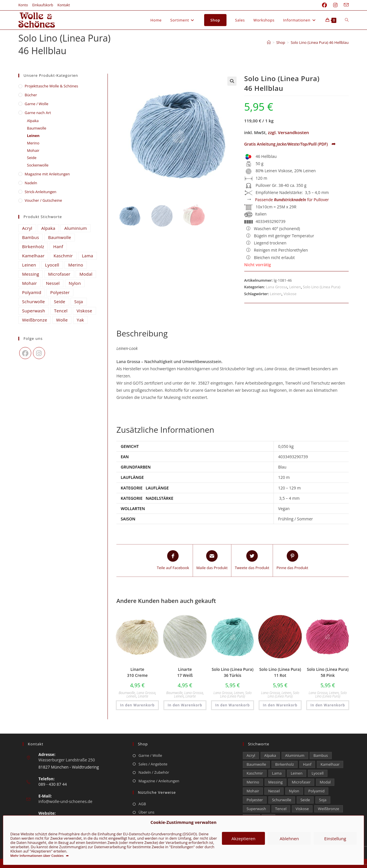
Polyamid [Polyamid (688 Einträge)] (32, 292)
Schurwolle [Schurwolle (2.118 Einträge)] (34, 301)
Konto (23, 5)
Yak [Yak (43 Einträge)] (81, 320)
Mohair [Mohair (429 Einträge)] (30, 283)
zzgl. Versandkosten (288, 132)
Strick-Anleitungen (41, 192)
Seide (32, 158)
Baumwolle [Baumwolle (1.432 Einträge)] (60, 237)
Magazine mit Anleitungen (47, 174)
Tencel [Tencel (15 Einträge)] (61, 311)
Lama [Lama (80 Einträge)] (87, 256)
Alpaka (33, 121)
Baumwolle (127, 693)
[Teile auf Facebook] (173, 561)
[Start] (269, 42)
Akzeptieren (243, 838)
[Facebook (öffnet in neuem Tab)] (324, 5)
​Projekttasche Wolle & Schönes (51, 86)
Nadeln (31, 183)
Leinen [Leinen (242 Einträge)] (29, 265)
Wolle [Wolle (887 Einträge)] (62, 320)
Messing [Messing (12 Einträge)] (31, 274)
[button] (232, 81)
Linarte (143, 696)
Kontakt (64, 5)
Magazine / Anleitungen (159, 781)
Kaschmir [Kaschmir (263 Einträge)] (63, 256)
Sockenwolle (38, 165)
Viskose (290, 294)
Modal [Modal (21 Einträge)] (86, 274)
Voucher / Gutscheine (43, 200)
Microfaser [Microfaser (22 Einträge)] (59, 274)
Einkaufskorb (43, 5)
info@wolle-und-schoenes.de (65, 801)
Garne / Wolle (36, 104)
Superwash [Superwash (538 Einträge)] (34, 311)
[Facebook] (25, 353)
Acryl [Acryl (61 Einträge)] (27, 228)
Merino (33, 143)
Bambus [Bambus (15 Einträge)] (31, 237)
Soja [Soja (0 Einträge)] (79, 301)
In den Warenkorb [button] (137, 705)
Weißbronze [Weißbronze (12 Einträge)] (35, 320)
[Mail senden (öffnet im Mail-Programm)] (345, 5)
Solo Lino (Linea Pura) (322, 287)
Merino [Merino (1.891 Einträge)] (76, 265)
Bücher (31, 95)
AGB (142, 804)
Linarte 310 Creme (137, 672)
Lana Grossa (277, 287)
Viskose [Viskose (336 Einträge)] (84, 311)
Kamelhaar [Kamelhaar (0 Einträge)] (33, 256)
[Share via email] (212, 561)
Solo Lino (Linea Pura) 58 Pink (328, 672)
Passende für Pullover (292, 200)
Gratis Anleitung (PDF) (290, 144)
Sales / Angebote (153, 764)
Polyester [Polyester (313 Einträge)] (60, 292)
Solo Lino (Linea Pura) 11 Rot (280, 672)
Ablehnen (289, 838)
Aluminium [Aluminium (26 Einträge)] (76, 228)
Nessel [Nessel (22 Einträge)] (53, 283)
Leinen (295, 287)
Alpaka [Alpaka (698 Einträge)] (48, 228)
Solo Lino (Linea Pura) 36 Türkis (233, 672)
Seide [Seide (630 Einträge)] (60, 301)
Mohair (33, 150)
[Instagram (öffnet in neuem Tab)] (335, 5)
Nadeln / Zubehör (154, 772)
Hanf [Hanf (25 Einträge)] (58, 246)
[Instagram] (39, 353)
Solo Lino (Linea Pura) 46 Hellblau (320, 42)
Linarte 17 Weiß (185, 672)
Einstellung (335, 838)
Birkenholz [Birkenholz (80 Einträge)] (33, 246)
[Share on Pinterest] (292, 561)
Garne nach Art (38, 113)
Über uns (147, 812)
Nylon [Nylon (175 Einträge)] (75, 283)
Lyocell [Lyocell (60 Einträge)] (52, 265)
